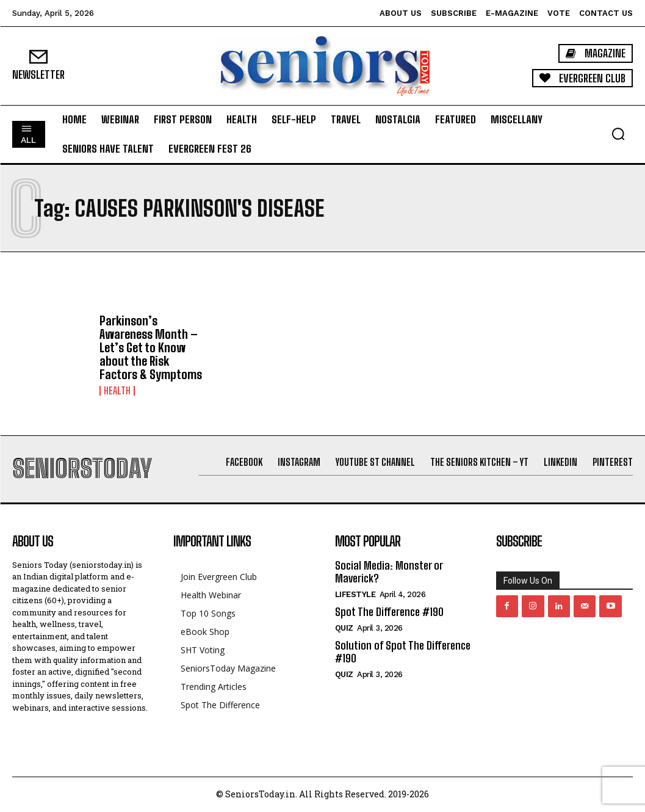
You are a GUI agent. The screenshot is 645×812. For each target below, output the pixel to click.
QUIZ (344, 628)
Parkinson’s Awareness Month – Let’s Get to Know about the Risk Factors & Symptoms (151, 347)
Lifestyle (355, 594)
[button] (618, 134)
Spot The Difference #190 (389, 612)
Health (117, 391)
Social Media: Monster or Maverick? (389, 572)
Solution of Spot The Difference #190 (403, 652)
